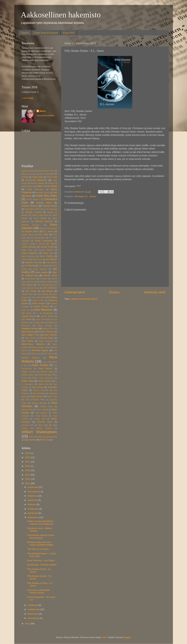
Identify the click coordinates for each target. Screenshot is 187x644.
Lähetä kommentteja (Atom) (84, 299)
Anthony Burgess (37, 183)
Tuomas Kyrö (40, 419)
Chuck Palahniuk (50, 209)
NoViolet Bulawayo (31, 358)
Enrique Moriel (28, 235)
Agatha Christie (28, 171)
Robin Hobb (28, 381)
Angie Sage (38, 177)
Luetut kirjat (27, 98)
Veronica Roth (28, 425)
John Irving (35, 288)
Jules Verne (36, 297)
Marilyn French (48, 329)
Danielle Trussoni (33, 212)
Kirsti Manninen (43, 310)
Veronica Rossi (45, 422)
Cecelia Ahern (44, 203)
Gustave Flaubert (46, 250)
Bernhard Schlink (43, 192)
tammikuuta (34, 618)
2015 (28, 470)
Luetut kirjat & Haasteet (46, 33)
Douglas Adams (32, 231)
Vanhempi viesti (155, 292)
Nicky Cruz (35, 354)
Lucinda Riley (39, 322)
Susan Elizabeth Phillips (35, 400)
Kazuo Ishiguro (39, 303)
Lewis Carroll (41, 319)
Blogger (127, 637)
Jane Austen (41, 272)
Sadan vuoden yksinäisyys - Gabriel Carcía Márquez (41, 522)
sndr (104, 637)
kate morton (30, 440)
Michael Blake (47, 338)
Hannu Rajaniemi (30, 253)
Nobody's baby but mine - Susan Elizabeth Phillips (40, 543)
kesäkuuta (33, 513)
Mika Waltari (28, 341)
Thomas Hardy (46, 406)
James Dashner (40, 269)
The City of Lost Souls (38, 549)
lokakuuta (33, 496)
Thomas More (27, 410)
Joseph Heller (27, 294)
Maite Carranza (45, 326)
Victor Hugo (43, 425)
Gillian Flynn (27, 250)
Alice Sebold (45, 174)
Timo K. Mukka (42, 410)
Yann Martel (34, 437)
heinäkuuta (34, 509)
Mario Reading (28, 332)
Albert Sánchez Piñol (46, 171)
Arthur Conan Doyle (47, 186)
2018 (28, 457)
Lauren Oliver (29, 316)
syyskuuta (33, 500)
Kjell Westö (27, 313)
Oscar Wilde (47, 362)
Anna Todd (52, 177)
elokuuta (32, 504)
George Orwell (47, 247)
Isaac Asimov (52, 262)
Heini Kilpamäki (28, 256)
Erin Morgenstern (38, 238)
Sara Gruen (38, 387)
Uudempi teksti (75, 292)
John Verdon (31, 291)
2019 (28, 453)
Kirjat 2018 (69, 33)
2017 (28, 462)
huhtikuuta (33, 605)
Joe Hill (33, 282)
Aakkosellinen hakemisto (61, 15)
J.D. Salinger (44, 266)
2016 (28, 466)
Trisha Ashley (41, 416)
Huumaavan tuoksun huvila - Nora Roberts (41, 536)
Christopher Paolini (32, 209)
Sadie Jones (43, 384)
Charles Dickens (30, 206)
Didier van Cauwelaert (48, 228)
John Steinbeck (50, 288)
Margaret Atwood (30, 328)
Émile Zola (45, 440)
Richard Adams (28, 375)
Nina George (49, 354)
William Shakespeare (39, 432)
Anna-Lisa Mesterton (36, 180)
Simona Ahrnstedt (41, 390)
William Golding (44, 428)
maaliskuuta (34, 609)
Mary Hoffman (51, 335)
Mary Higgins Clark (31, 335)
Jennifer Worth (50, 275)
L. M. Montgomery (45, 313)
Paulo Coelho (40, 365)
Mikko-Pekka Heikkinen (33, 344)
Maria (43, 111)
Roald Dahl (43, 375)
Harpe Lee (48, 253)
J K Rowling (30, 266)
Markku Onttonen (46, 332)
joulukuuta (33, 487)
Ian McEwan (51, 259)
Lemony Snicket (47, 316)
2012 (28, 483)
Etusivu (25, 33)
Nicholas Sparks (40, 350)
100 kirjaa (79, 196)
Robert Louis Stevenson (43, 378)
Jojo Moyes (47, 291)
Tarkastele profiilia (45, 115)
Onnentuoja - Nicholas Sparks (42, 565)
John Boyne (27, 285)
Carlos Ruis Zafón (46, 196)
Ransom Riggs (47, 372)
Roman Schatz (45, 381)
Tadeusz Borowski (39, 403)
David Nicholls (40, 218)
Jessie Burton (31, 279)
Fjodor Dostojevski (44, 241)
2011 (28, 624)
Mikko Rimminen (46, 341)
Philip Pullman (45, 369)
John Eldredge (43, 285)
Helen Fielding (46, 256)
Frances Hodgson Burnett (33, 244)
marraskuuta (34, 492)
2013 (28, 479)
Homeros (25, 259)
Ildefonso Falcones (34, 262)
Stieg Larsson (37, 396)
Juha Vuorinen (42, 294)
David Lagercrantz (40, 215)
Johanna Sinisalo (47, 282)
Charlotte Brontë (50, 206)
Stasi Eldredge (39, 393)
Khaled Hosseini (41, 307)
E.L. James (90, 196)
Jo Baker (44, 279)
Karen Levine (38, 300)
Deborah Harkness (44, 221)
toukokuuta (34, 517)
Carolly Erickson (33, 199)
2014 (28, 475)
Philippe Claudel (29, 372)
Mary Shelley (31, 338)
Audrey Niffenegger (35, 189)
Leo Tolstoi (27, 319)
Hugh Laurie (37, 259)
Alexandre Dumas (29, 174)
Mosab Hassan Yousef (41, 347)
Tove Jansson (41, 413)
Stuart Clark (52, 396)
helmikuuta (33, 614)
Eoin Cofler (43, 235)
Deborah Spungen (31, 225)
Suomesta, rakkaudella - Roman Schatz (39, 591)
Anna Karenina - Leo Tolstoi (41, 560)
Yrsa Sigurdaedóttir (49, 437)
